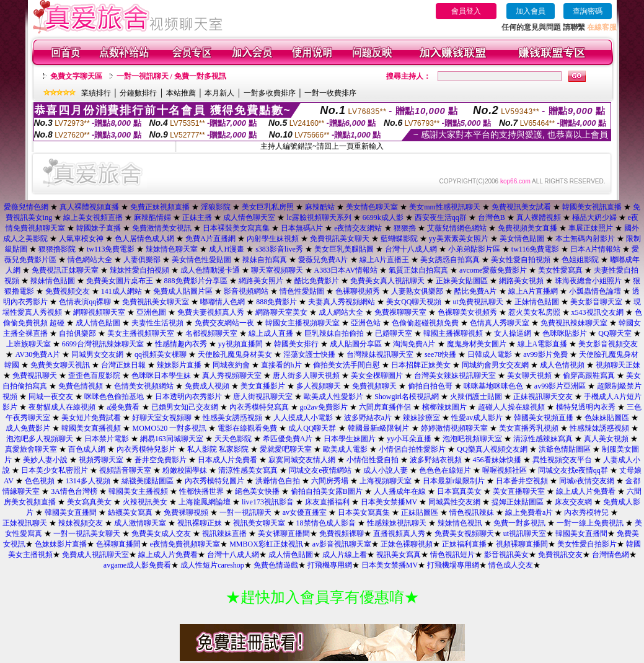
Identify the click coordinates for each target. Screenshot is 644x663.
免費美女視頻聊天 (464, 533)
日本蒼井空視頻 (522, 481)
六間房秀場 (330, 481)
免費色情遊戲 (276, 565)
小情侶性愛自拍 (373, 460)
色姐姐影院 (580, 260)
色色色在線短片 (445, 470)
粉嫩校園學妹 (185, 470)
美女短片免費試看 (91, 418)
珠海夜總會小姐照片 (588, 281)
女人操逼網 (513, 333)
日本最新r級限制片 (454, 481)
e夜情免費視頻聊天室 (185, 544)
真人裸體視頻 (539, 217)
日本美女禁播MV (389, 502)
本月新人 (219, 93)
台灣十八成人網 (411, 249)
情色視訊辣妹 (472, 512)
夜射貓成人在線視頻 (62, 407)
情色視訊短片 (452, 555)
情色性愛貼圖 (302, 291)
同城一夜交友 (51, 397)
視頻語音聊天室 (125, 470)
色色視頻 (40, 481)
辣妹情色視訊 (460, 523)
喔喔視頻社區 (505, 470)
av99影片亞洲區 (560, 386)
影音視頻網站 (246, 291)
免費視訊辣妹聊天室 (574, 323)
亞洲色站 (366, 323)
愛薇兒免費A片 (323, 260)
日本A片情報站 (595, 249)
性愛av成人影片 (477, 418)
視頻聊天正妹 (618, 365)
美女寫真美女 (89, 502)
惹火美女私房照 (534, 312)
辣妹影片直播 (179, 365)
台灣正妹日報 (123, 365)
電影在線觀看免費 (247, 428)
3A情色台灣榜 (74, 491)
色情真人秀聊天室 (500, 323)
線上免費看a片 (529, 512)
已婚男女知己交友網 (185, 407)
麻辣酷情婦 (152, 217)
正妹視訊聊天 (25, 523)
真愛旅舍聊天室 (31, 449)
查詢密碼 (588, 11)
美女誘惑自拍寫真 (450, 260)
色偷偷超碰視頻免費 (425, 323)
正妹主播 (197, 217)
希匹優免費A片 (288, 439)
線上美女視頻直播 (93, 217)
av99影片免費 (545, 354)
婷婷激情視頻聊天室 (454, 428)
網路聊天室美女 (281, 312)
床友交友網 (573, 502)
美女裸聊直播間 (284, 533)
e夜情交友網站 (358, 228)
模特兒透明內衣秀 (586, 407)
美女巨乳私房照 (268, 207)
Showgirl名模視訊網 (407, 397)
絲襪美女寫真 (130, 512)
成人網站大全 (341, 312)
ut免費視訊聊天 (478, 302)
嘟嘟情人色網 (223, 302)
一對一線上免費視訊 (590, 523)
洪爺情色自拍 (278, 481)
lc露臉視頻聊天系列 (319, 217)
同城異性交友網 (454, 502)
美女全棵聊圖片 (377, 375)
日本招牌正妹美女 (421, 365)
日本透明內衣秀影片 (188, 397)
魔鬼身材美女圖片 (477, 344)
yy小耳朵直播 (409, 439)
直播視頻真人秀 (399, 533)
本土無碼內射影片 (585, 239)
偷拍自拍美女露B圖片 (327, 491)
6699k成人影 (383, 217)
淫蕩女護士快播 (309, 354)
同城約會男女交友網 (495, 365)
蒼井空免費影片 (161, 460)
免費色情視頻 (81, 386)
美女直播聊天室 (519, 491)
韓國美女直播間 (71, 512)
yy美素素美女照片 (459, 239)
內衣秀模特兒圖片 (214, 481)
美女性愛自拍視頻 (521, 260)
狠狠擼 (405, 228)
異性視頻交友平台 (562, 460)
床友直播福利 (327, 502)
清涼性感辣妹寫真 (543, 439)
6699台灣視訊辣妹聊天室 (103, 344)
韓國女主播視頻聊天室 (302, 323)
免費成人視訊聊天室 (95, 555)
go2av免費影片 (324, 407)
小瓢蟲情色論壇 (595, 291)
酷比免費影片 (317, 281)
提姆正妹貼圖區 (518, 502)
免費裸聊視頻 (186, 512)
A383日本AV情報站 (346, 270)
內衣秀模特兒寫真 (259, 407)
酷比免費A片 (476, 291)
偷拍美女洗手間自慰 (346, 365)
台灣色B (492, 217)
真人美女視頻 (606, 439)
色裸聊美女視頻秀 (467, 312)
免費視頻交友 (68, 291)
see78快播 (440, 354)
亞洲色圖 (151, 312)
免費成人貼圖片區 (183, 291)
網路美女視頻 (521, 281)
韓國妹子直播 (99, 228)
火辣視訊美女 (145, 502)
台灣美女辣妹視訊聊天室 (455, 375)
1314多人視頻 (88, 481)
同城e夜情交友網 (587, 481)
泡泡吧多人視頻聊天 (40, 439)
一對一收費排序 (330, 93)
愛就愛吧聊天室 (286, 449)
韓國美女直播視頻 (91, 428)
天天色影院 (233, 439)
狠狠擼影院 (57, 249)
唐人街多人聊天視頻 (306, 375)
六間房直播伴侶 (385, 407)
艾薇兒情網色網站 (457, 228)
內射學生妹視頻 (273, 239)
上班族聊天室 (29, 344)
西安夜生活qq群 (441, 217)
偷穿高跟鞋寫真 (589, 375)
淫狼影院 (216, 207)
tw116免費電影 (536, 249)
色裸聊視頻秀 (358, 291)
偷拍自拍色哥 (430, 386)
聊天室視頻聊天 (277, 270)
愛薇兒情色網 (26, 207)
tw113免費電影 (111, 249)
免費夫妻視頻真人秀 (211, 312)
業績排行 (96, 93)
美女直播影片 (263, 386)
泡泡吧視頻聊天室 (472, 439)
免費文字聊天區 (76, 76)
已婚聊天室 (394, 333)
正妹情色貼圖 (537, 302)
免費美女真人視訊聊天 (387, 281)
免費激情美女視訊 (162, 228)
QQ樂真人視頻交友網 (492, 449)
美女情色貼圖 (522, 239)
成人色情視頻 (562, 365)
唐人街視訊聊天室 (263, 397)
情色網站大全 (90, 260)
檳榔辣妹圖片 (444, 407)
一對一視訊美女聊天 (87, 533)
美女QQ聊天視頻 (414, 302)
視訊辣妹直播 (224, 533)
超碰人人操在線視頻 (511, 407)
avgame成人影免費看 (137, 565)
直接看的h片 (281, 365)
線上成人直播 (271, 333)
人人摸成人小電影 (303, 418)
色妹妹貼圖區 (607, 418)
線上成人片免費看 (586, 491)
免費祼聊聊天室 (400, 312)
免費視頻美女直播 (527, 228)
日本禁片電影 (107, 439)
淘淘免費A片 (414, 344)
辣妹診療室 (421, 418)
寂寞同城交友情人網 (302, 460)
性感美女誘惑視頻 (232, 418)
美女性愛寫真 (560, 270)
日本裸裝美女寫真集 (236, 228)
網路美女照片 (261, 281)
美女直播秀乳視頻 (529, 428)
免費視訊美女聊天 (340, 239)
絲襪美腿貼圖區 (148, 481)
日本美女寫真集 (364, 512)
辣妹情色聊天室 (172, 249)
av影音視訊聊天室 (342, 544)
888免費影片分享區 (196, 281)
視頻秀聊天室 (101, 460)
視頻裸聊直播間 (522, 544)
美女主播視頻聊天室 (141, 333)
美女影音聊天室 (596, 302)
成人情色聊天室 (249, 217)
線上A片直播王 (385, 260)
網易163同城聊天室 (172, 439)
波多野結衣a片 (368, 418)
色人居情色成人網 (144, 239)
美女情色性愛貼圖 (201, 260)
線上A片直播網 (533, 291)
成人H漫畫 (227, 249)
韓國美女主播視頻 (138, 491)
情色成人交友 (511, 565)
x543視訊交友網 (598, 312)
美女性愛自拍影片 (587, 544)
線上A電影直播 (543, 344)
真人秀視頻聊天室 (232, 375)
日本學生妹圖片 (350, 439)
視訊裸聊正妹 (200, 523)
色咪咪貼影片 (565, 333)
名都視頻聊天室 (211, 333)
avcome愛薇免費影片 (493, 270)
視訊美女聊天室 (259, 523)
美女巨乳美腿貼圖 (344, 249)
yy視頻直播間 (240, 344)
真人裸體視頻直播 (89, 207)
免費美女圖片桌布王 (120, 281)
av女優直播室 (305, 512)
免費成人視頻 (207, 386)
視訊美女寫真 (399, 555)
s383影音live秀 (279, 249)
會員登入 (466, 11)
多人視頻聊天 (319, 386)
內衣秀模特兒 (586, 512)
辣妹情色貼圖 (53, 281)
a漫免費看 (123, 407)
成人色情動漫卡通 (210, 270)
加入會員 (531, 11)
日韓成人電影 (490, 354)
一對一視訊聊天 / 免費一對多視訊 (171, 76)
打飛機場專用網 (453, 565)
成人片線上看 (345, 555)
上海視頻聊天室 (386, 481)
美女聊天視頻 (529, 375)
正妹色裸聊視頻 (407, 544)
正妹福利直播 (464, 544)
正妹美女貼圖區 (462, 281)
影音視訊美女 (506, 555)
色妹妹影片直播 (61, 544)
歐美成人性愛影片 (333, 397)
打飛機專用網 (330, 565)
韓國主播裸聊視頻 (453, 333)
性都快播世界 (201, 491)
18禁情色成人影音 (326, 523)
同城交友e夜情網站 (320, 470)
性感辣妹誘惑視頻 (599, 428)
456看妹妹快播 (497, 460)
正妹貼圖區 (420, 512)
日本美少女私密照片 (55, 470)
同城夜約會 (231, 365)
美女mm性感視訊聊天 (445, 207)
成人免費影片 (28, 428)
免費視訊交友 (560, 555)
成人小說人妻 (386, 470)
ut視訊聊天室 (525, 533)
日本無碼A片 (302, 228)
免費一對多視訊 (519, 523)
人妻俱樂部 (142, 260)
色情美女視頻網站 (144, 386)
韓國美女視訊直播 (592, 207)
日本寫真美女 (459, 491)
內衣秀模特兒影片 (146, 449)
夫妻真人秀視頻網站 (342, 302)
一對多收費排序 (270, 93)
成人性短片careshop (212, 565)
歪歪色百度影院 (94, 375)
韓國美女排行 (296, 344)
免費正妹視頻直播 (160, 207)
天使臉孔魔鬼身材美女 (235, 354)
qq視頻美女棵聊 (161, 354)
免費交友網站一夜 (224, 323)
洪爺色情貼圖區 (565, 449)
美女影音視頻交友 (608, 344)
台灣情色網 (611, 555)
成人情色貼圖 (98, 323)
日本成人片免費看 (227, 460)
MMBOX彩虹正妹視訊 (266, 544)
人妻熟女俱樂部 (417, 291)
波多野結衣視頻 (436, 460)
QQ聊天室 (615, 333)
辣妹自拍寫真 (265, 260)
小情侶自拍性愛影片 (412, 449)
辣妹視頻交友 (81, 523)
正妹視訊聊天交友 (543, 397)
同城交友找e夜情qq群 (573, 470)
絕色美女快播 (257, 491)
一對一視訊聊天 (245, 512)
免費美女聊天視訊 (60, 365)
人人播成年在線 (400, 491)
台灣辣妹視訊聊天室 (380, 354)
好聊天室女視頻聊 (162, 418)
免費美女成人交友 (161, 533)
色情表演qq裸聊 (85, 302)
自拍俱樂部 (77, 333)
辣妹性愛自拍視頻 (139, 270)
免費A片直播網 (210, 239)
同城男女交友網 (97, 354)
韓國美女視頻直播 (544, 418)
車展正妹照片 (591, 228)
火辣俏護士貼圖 (476, 397)
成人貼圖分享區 (356, 344)
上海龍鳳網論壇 (205, 502)
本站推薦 (181, 93)
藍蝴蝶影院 (399, 239)
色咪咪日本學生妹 (161, 375)
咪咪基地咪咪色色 (493, 386)
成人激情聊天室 (140, 523)
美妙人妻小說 (45, 460)
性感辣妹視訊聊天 (397, 523)
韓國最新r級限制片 (379, 428)
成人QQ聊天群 (312, 428)
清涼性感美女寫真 (248, 470)
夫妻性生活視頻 (157, 323)
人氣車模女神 (81, 239)
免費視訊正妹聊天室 (65, 270)
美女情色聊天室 (372, 207)
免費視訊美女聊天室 (156, 302)
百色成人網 (87, 449)
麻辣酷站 (320, 207)
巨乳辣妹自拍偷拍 (334, 333)
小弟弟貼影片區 (474, 249)
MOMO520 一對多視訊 (169, 428)
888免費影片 (276, 302)
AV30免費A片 (37, 354)
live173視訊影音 (268, 502)
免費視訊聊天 (35, 375)
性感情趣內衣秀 (181, 344)
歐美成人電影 (345, 449)
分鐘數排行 (138, 93)
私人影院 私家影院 (218, 449)
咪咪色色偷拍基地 (114, 397)
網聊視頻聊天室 (99, 312)
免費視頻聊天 (374, 386)
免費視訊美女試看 (521, 207)
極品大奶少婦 (594, 217)
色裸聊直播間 (118, 544)
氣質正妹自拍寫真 (418, 270)
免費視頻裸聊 (342, 533)
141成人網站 (121, 291)
